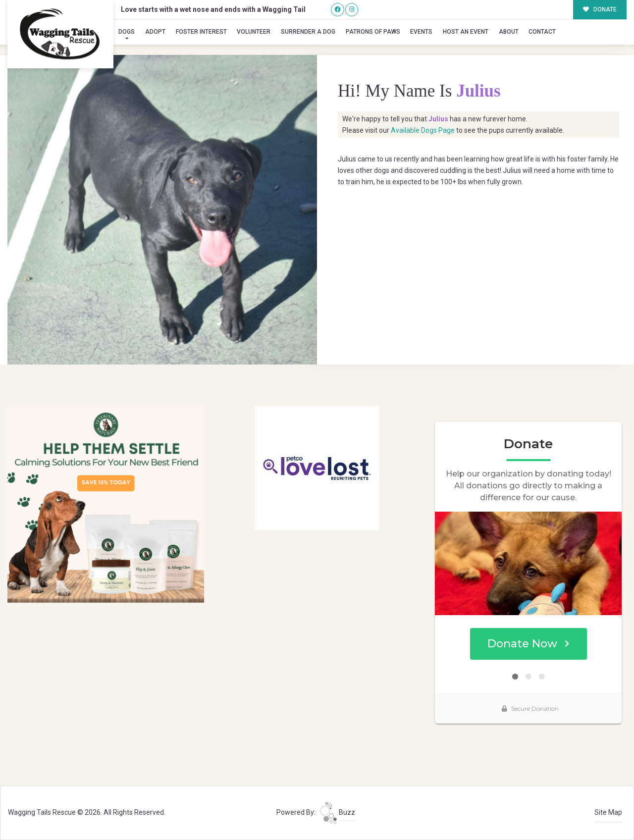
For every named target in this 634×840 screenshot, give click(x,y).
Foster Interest (201, 32)
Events (421, 32)
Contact (542, 32)
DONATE (600, 9)
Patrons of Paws (373, 32)
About (509, 32)
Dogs (127, 32)
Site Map (608, 812)
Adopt (155, 32)
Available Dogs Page (423, 130)
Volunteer (254, 32)
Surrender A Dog (308, 32)
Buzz (337, 812)
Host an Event (466, 32)
